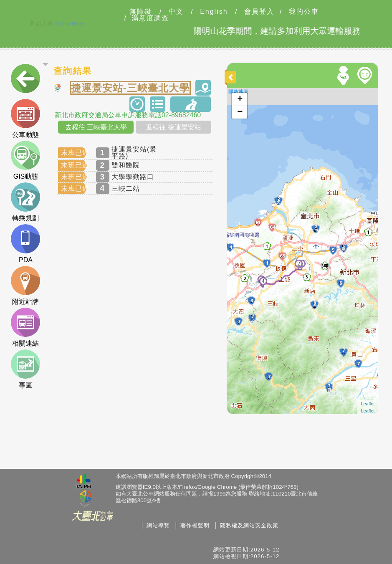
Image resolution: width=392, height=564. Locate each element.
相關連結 (25, 327)
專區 (25, 369)
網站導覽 (158, 525)
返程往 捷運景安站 (173, 127)
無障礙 (141, 12)
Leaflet (368, 404)
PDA (25, 244)
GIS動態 (25, 160)
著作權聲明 (195, 525)
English (214, 12)
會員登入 (259, 12)
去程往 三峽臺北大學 (96, 127)
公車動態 (25, 119)
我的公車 (304, 12)
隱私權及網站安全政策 (249, 525)
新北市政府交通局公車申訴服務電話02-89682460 (128, 115)
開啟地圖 (238, 92)
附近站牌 (25, 286)
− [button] (240, 112)
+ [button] (240, 99)
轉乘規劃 (25, 202)
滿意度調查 (150, 18)
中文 (176, 12)
